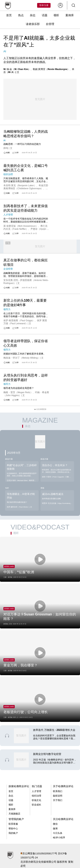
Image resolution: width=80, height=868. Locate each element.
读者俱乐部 (33, 24)
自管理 (50, 24)
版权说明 (58, 796)
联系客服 (13, 824)
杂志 (33, 15)
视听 (56, 15)
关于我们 (58, 800)
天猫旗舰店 (14, 814)
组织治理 (36, 796)
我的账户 (13, 833)
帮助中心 (13, 829)
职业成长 (36, 805)
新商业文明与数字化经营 (47, 754)
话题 (45, 15)
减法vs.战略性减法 (53, 494)
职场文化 (36, 800)
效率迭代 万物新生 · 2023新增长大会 (54, 730)
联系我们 (58, 791)
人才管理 (36, 791)
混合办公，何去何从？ (55, 465)
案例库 (70, 15)
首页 (9, 15)
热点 (21, 15)
